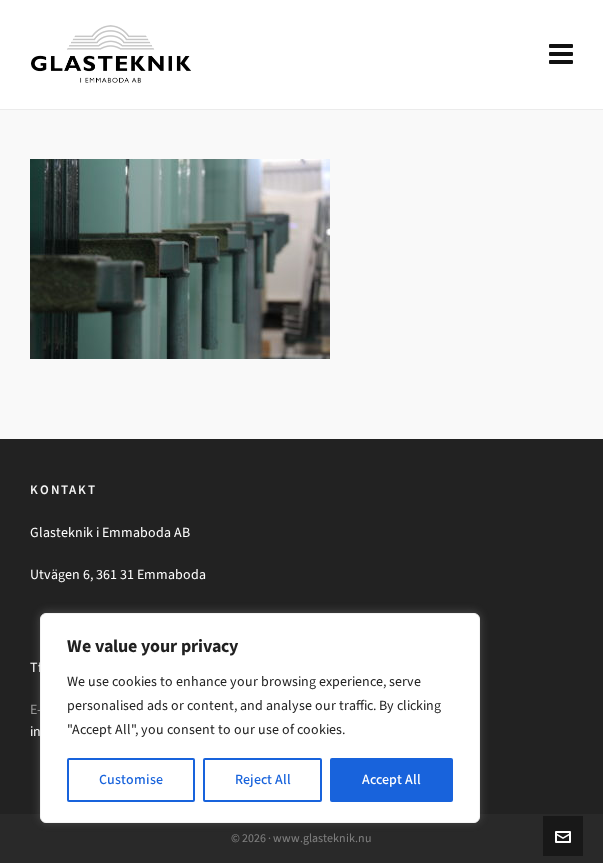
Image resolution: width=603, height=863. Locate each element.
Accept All (391, 779)
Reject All (263, 779)
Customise (131, 779)
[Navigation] (561, 55)
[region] (260, 718)
